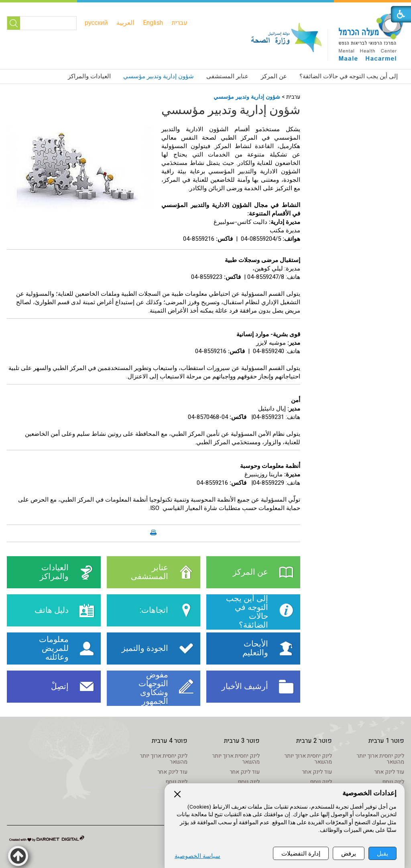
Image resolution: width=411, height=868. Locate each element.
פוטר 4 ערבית (170, 741)
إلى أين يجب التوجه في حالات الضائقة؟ (349, 76)
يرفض (349, 853)
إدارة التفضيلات (301, 853)
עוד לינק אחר (389, 772)
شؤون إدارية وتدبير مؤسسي (159, 76)
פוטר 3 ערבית (242, 741)
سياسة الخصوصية (197, 856)
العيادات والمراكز (89, 76)
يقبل (383, 853)
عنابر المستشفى (227, 76)
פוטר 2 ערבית (314, 741)
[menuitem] (180, 23)
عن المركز (274, 76)
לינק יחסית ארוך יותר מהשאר (380, 759)
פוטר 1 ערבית (386, 741)
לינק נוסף (393, 782)
